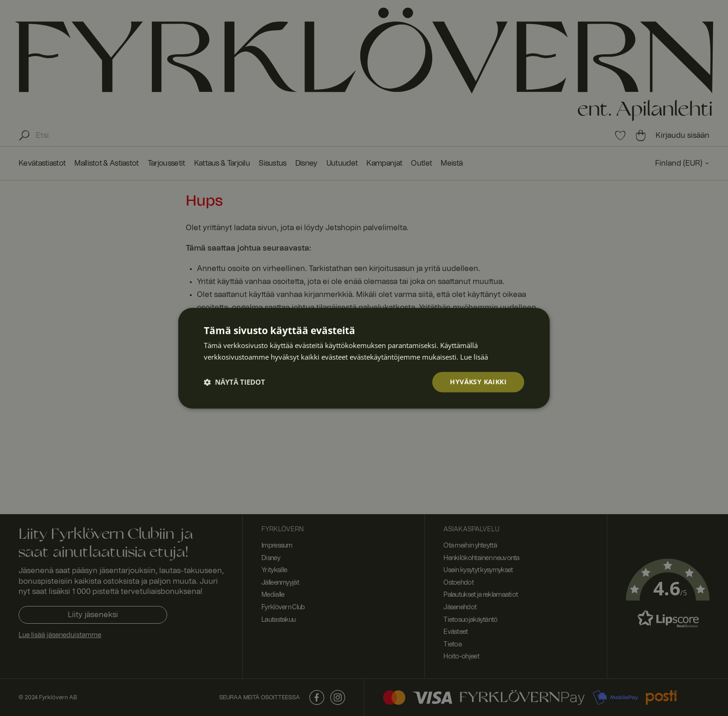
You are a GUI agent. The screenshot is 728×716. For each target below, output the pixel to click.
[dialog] (364, 358)
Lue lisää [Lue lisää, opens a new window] (474, 356)
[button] (234, 382)
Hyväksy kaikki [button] (478, 382)
